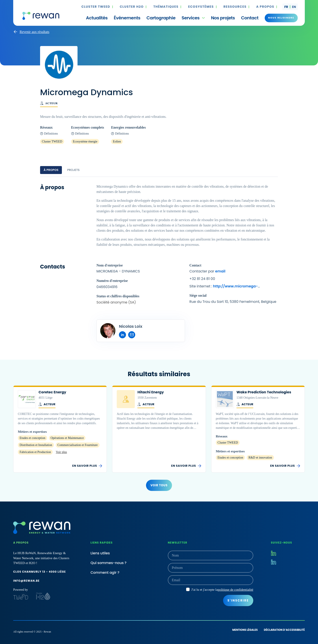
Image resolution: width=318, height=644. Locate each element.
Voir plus (61, 452)
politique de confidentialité (235, 590)
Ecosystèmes (201, 7)
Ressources (235, 7)
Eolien (117, 142)
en (294, 7)
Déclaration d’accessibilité (284, 630)
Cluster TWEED (96, 7)
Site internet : (225, 286)
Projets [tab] (73, 170)
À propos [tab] (51, 170)
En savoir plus (87, 466)
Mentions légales (245, 630)
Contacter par (207, 271)
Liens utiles (100, 553)
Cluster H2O (132, 7)
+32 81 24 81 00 (202, 279)
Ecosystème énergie (85, 142)
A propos (265, 7)
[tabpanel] (159, 263)
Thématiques (166, 7)
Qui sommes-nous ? (108, 563)
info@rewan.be (26, 581)
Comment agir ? (105, 573)
